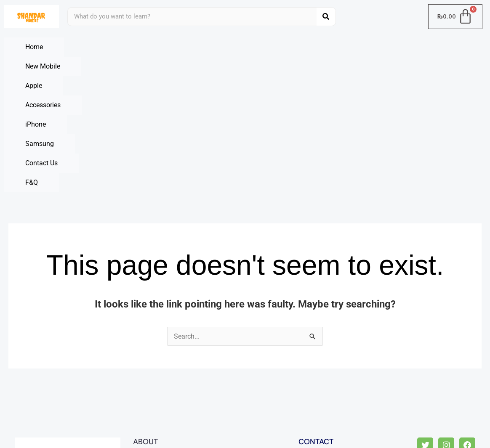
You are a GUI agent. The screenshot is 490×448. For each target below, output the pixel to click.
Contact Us (41, 66)
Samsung (392, 47)
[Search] (326, 17)
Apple (177, 47)
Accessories (249, 47)
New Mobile (106, 47)
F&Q (109, 66)
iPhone (322, 47)
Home (34, 47)
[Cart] (455, 17)
